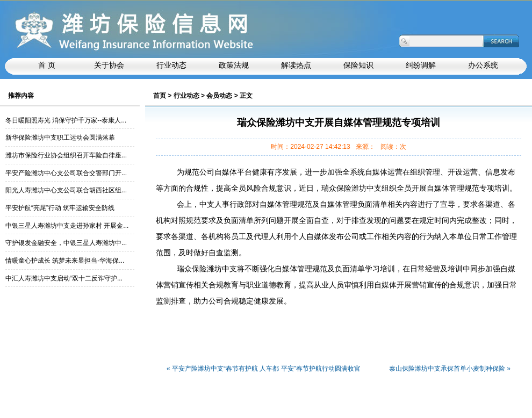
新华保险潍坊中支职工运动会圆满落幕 (60, 138)
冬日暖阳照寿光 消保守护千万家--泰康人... (66, 120)
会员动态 (219, 96)
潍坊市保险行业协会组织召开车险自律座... (66, 155)
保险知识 (358, 65)
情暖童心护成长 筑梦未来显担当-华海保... (65, 261)
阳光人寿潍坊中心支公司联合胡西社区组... (66, 190)
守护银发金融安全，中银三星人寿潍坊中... (66, 243)
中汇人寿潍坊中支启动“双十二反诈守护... (64, 278)
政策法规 (234, 65)
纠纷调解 (421, 65)
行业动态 (186, 96)
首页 (160, 96)
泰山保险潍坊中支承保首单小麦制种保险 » (450, 369)
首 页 (47, 65)
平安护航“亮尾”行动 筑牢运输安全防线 (60, 208)
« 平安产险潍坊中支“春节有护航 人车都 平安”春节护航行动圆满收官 (264, 369)
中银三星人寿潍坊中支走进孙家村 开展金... (67, 226)
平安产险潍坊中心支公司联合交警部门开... (66, 173)
